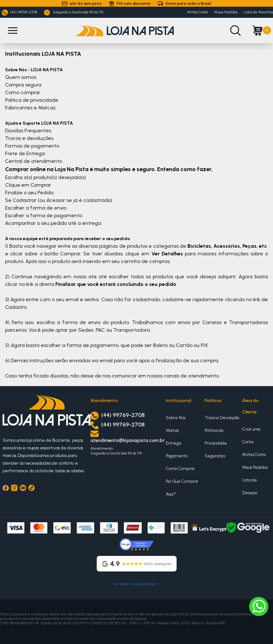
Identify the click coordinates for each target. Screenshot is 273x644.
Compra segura (23, 85)
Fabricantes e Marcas (30, 108)
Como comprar (23, 92)
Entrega (173, 443)
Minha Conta (197, 12)
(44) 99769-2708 (19, 13)
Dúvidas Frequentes (28, 131)
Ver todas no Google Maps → (136, 584)
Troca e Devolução (222, 418)
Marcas (172, 430)
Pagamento (177, 456)
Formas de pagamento (32, 146)
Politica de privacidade (32, 100)
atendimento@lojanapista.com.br (128, 440)
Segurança (215, 456)
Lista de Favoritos (259, 12)
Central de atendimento (34, 161)
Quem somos (21, 77)
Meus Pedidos (226, 12)
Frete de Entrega (25, 153)
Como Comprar (180, 469)
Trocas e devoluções (29, 138)
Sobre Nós (176, 418)
